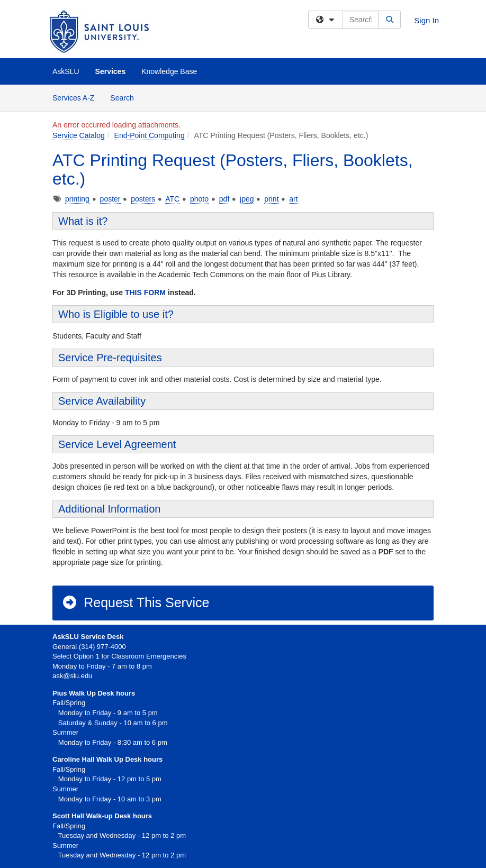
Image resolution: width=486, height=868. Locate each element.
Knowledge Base (169, 71)
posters (143, 199)
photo (199, 199)
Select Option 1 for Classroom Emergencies (119, 656)
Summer (65, 789)
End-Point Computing (150, 135)
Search (126, 97)
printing (77, 199)
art (293, 199)
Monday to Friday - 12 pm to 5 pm (107, 779)
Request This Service (135, 602)
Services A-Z (73, 98)
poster (110, 199)
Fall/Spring (69, 769)
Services (111, 71)
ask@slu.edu (72, 676)
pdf (224, 199)
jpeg (247, 199)
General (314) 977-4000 (89, 647)
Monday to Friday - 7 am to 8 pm (102, 666)
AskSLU (66, 71)
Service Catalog (79, 135)
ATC (172, 199)
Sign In (426, 20)
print (271, 199)
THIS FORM (145, 293)
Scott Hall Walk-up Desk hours (102, 816)
